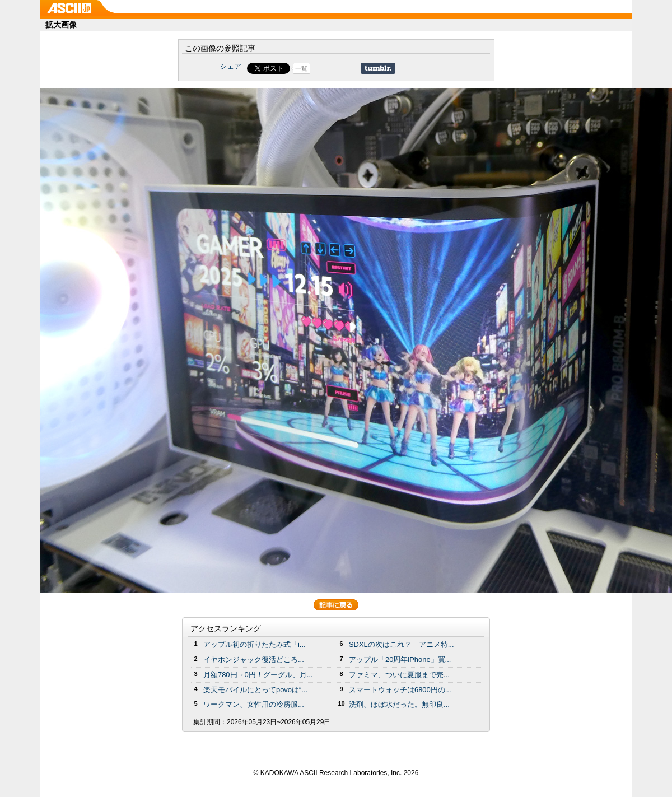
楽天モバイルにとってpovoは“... (255, 690)
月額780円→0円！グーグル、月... (258, 675)
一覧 (301, 68)
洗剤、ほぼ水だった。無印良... (399, 704)
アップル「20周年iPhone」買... (400, 659)
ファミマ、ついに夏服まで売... (399, 675)
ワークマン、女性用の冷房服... (254, 704)
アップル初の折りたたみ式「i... (255, 644)
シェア (230, 66)
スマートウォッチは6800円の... (400, 690)
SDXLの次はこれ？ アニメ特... (402, 644)
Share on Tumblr (378, 68)
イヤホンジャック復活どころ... (254, 659)
